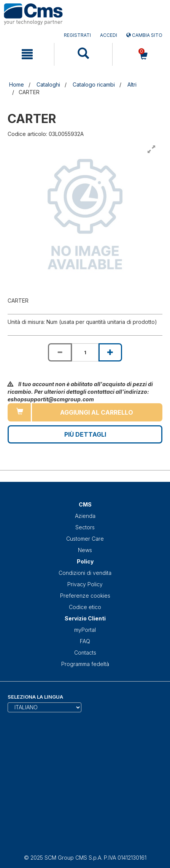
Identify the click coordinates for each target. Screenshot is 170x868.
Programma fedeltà (85, 664)
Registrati (77, 35)
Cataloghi (48, 84)
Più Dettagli (85, 434)
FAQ (85, 641)
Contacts (85, 653)
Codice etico (85, 607)
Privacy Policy (85, 584)
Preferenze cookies (85, 596)
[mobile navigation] (27, 54)
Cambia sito (144, 35)
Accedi (109, 35)
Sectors (85, 527)
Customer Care (85, 539)
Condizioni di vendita (85, 573)
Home (17, 84)
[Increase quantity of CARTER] (110, 352)
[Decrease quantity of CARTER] (60, 352)
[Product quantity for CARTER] (85, 352)
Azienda (85, 516)
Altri (132, 84)
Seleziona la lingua (35, 697)
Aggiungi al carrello (97, 412)
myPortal (85, 630)
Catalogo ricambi (94, 84)
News (85, 550)
